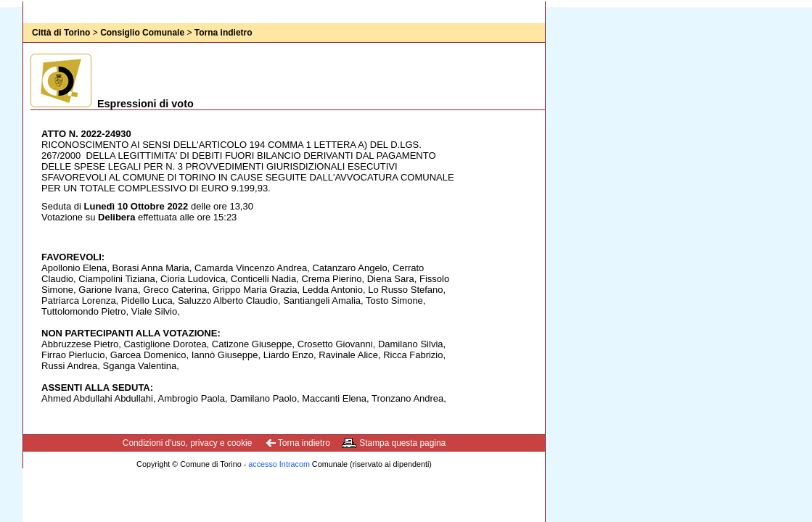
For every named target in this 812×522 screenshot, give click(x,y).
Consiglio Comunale (142, 33)
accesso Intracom (279, 464)
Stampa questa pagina (402, 443)
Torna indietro (223, 33)
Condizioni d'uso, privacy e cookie (188, 443)
